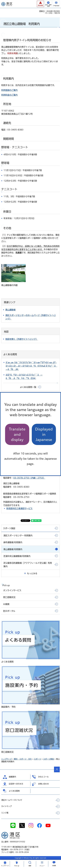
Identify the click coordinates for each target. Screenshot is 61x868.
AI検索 (54, 866)
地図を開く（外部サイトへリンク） (22, 339)
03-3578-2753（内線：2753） (29, 478)
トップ (5, 866)
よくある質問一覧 (28, 387)
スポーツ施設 (49, 759)
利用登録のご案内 (9, 90)
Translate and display (17, 434)
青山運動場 (10, 310)
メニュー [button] (42, 866)
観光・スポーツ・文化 (23, 759)
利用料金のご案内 (9, 95)
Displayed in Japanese (44, 434)
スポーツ (37, 759)
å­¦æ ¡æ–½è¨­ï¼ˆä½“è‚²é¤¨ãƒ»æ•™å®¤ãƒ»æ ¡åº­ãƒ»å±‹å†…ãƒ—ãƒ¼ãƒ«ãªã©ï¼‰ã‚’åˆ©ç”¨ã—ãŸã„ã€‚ (31, 366)
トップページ (7, 759)
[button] (40, 4)
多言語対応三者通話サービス (19, 508)
